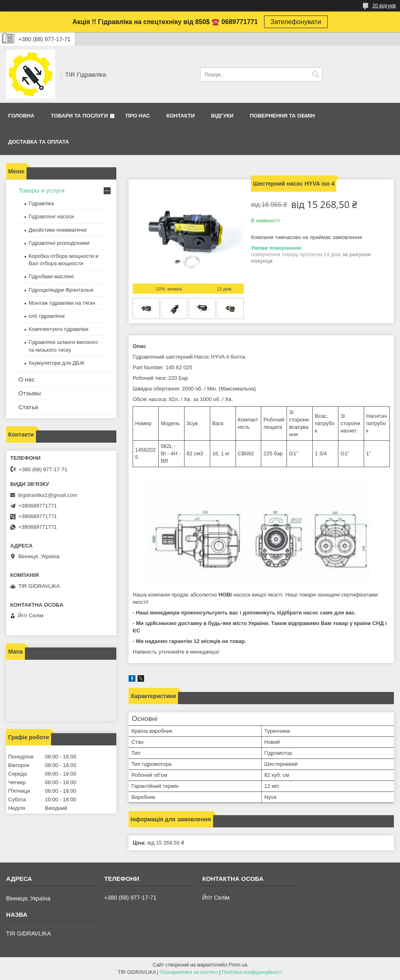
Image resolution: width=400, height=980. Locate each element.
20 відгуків (384, 6)
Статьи (28, 407)
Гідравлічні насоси (51, 216)
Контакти (181, 116)
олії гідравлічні (47, 316)
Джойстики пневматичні (58, 230)
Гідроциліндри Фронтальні (61, 290)
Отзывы (30, 393)
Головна (21, 116)
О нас (27, 379)
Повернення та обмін (282, 116)
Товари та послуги (79, 116)
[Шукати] (315, 74)
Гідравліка (41, 203)
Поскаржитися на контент (189, 972)
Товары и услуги (41, 190)
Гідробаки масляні (51, 276)
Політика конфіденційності (252, 972)
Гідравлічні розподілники (59, 243)
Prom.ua (238, 965)
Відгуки (222, 116)
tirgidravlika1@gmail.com (48, 495)
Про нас (138, 116)
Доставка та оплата (39, 142)
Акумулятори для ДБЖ (57, 363)
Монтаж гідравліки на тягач (62, 303)
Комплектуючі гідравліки (58, 329)
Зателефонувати (296, 22)
